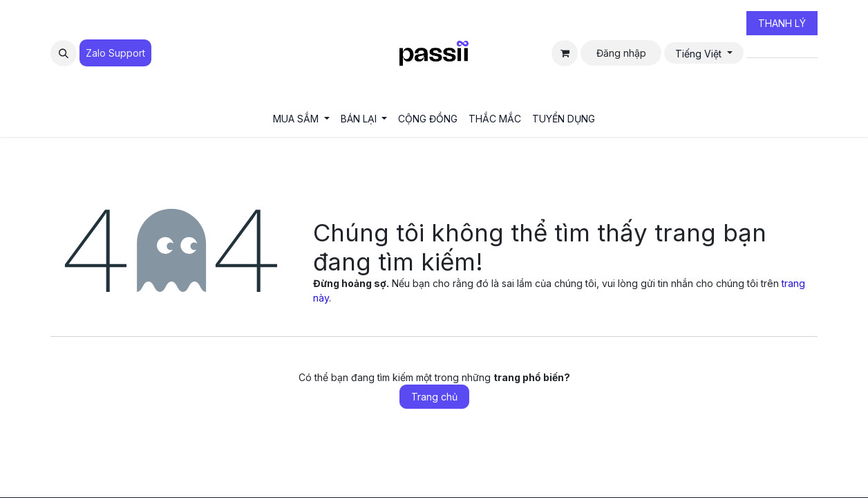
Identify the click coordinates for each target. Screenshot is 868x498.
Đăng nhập (621, 53)
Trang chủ (434, 397)
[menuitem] (301, 119)
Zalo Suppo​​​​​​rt (115, 53)
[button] (64, 53)
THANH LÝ (782, 23)
